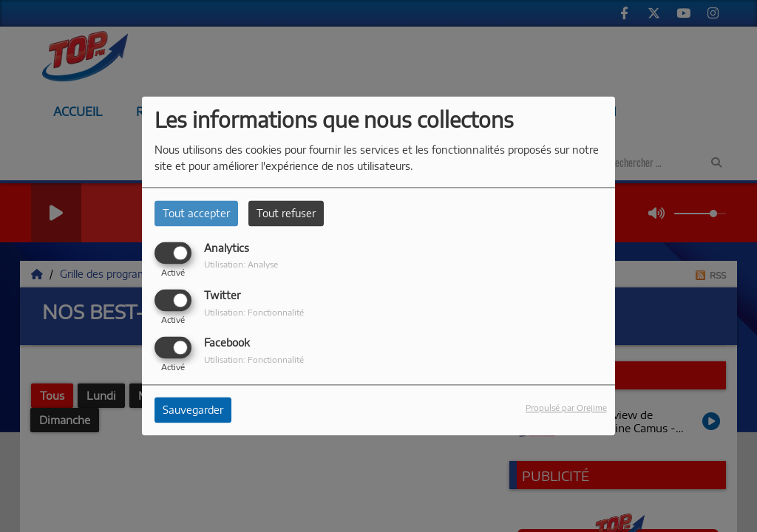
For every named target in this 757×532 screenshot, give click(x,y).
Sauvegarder (193, 410)
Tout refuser (286, 213)
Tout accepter (196, 213)
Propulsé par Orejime (566, 408)
